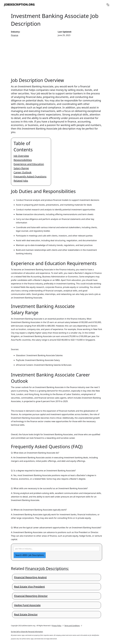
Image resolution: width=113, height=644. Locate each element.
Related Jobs (21, 181)
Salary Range (21, 168)
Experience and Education (29, 164)
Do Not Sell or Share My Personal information (27, 632)
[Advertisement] (57, 57)
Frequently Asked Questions (30, 176)
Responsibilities (23, 160)
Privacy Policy (57, 626)
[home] (19, 5)
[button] (108, 5)
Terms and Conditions (72, 626)
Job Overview (21, 156)
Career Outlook (23, 172)
